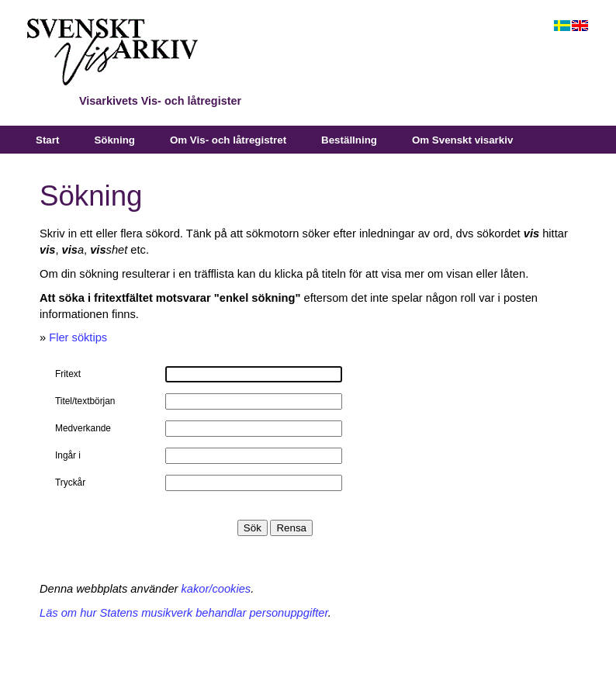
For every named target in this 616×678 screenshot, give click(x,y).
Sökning (114, 140)
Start (47, 140)
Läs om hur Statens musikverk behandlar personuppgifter (184, 613)
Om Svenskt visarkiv (462, 140)
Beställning (349, 140)
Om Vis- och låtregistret (228, 140)
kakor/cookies (216, 589)
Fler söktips (78, 337)
